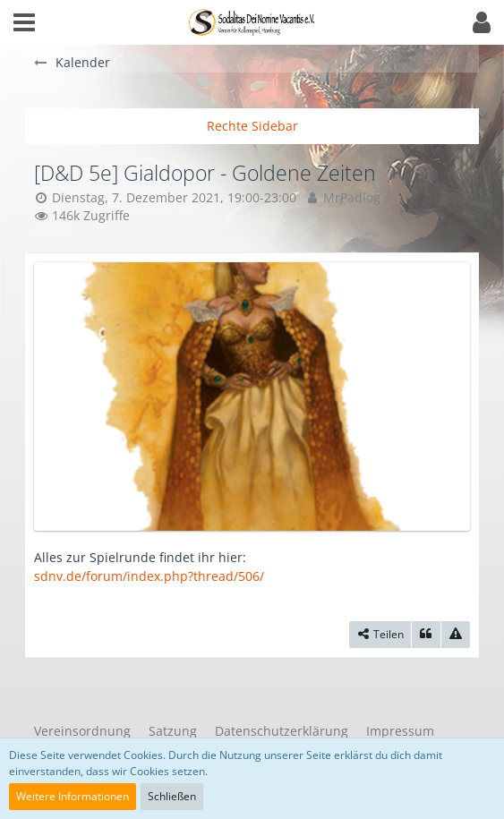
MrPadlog (352, 197)
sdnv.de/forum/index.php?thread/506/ (149, 576)
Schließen (172, 796)
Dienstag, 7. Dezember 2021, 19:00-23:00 (174, 197)
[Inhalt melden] (456, 635)
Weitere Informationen (73, 796)
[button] (24, 22)
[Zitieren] (426, 635)
